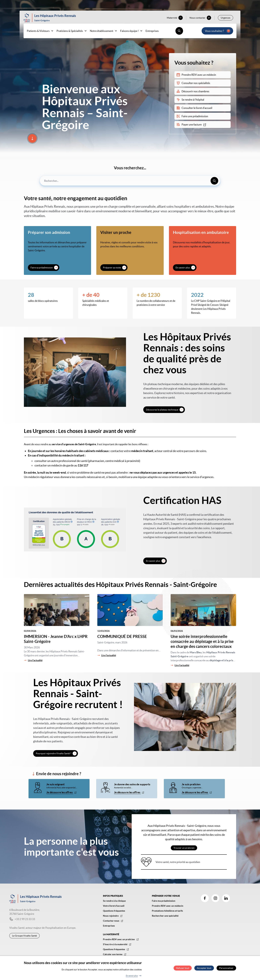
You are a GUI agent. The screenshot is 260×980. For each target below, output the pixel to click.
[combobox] (130, 181)
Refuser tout (183, 968)
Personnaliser (226, 968)
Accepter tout (204, 968)
